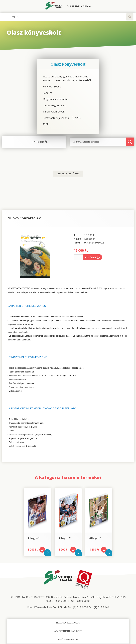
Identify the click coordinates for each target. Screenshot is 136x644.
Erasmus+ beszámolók (68, 623)
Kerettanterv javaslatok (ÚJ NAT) (62, 118)
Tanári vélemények (54, 111)
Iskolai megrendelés (54, 105)
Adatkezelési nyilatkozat (68, 631)
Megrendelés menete (55, 99)
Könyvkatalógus (52, 86)
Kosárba (92, 257)
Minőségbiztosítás (68, 639)
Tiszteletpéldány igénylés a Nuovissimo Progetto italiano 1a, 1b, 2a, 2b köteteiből (67, 78)
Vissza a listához (68, 173)
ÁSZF (46, 124)
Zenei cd (48, 93)
